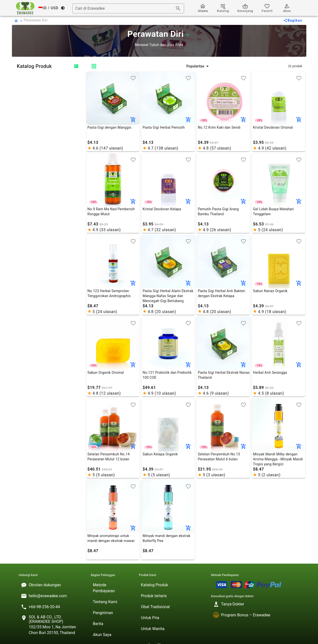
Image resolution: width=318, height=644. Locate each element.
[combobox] (128, 8)
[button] (198, 66)
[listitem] (51, 585)
